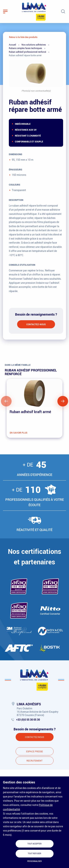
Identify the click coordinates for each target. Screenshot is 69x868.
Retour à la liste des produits (23, 37)
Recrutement (34, 761)
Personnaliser (34, 861)
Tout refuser (34, 854)
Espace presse (34, 751)
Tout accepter (34, 844)
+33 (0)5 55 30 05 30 (28, 720)
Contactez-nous (36, 324)
